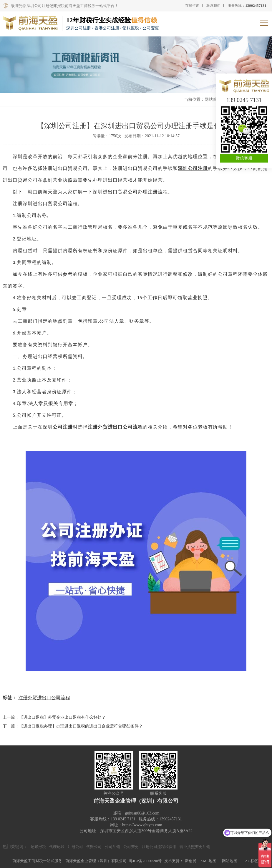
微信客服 (244, 158)
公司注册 (63, 427)
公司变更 (131, 847)
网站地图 (230, 861)
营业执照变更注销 (195, 847)
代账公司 (94, 847)
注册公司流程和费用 (159, 847)
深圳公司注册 (193, 168)
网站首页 (213, 99)
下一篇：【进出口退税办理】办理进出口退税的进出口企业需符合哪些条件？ (73, 726)
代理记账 (57, 847)
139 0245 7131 (244, 100)
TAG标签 (251, 861)
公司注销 (112, 847)
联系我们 (213, 6)
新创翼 (191, 861)
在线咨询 (192, 6)
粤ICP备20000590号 (145, 861)
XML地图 (208, 861)
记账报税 (38, 847)
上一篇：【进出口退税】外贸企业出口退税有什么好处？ (54, 717)
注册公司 (75, 847)
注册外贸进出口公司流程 (44, 698)
